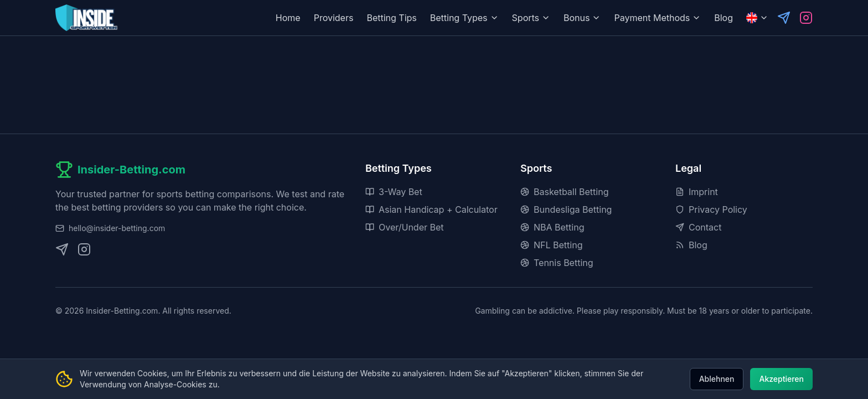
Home (288, 18)
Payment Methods (657, 18)
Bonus (582, 18)
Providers (334, 18)
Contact (698, 227)
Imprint (697, 192)
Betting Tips (391, 18)
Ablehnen (717, 379)
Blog (724, 18)
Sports (531, 18)
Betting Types (464, 18)
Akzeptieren (781, 379)
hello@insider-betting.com (117, 228)
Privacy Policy (711, 209)
